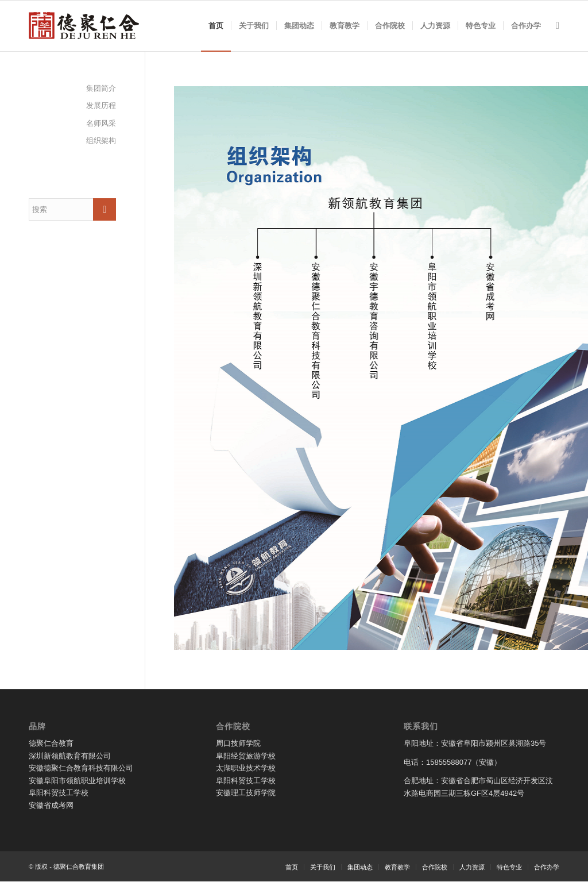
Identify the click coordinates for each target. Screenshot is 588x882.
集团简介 (101, 88)
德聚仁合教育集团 (79, 866)
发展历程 (101, 105)
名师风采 (101, 123)
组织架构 (101, 140)
